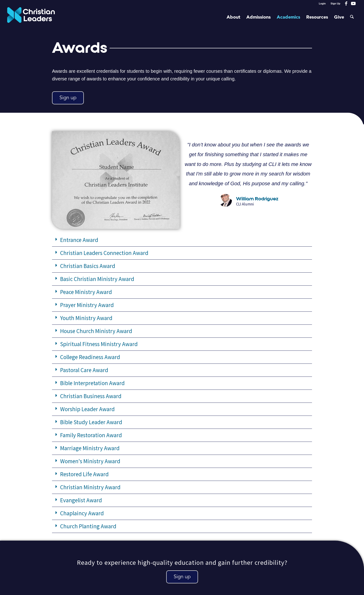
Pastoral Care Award (84, 370)
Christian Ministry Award (90, 487)
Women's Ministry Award (90, 461)
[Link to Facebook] (346, 3)
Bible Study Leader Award (91, 422)
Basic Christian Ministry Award (97, 279)
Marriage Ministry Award (90, 448)
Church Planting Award (88, 526)
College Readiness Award (90, 357)
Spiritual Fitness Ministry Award (99, 344)
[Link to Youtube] (353, 3)
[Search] (352, 17)
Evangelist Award (81, 500)
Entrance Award (79, 240)
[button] (182, 240)
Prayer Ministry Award (87, 305)
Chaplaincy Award (82, 513)
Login (322, 3)
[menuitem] (322, 3)
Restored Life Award (84, 474)
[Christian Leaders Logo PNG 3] (31, 17)
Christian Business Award (91, 396)
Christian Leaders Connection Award (104, 253)
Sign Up (335, 3)
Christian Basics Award (88, 266)
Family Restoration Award (91, 435)
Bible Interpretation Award (92, 383)
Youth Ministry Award (86, 318)
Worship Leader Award (87, 409)
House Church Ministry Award (96, 331)
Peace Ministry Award (86, 292)
